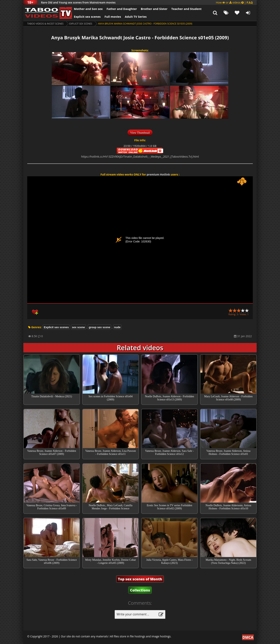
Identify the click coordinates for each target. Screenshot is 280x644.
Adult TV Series (136, 17)
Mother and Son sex (88, 9)
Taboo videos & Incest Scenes (45, 24)
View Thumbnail (140, 133)
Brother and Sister (154, 9)
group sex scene (99, 327)
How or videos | (234, 2)
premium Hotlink (158, 174)
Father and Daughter (122, 9)
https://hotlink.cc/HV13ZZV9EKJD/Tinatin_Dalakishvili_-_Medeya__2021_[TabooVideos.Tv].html (140, 157)
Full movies (113, 17)
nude (117, 327)
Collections (140, 590)
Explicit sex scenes (87, 17)
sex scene (78, 327)
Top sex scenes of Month (140, 579)
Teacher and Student (186, 9)
